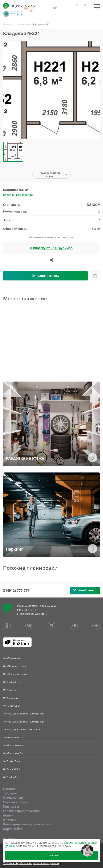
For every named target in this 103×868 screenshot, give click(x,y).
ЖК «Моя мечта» (12, 658)
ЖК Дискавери (11, 698)
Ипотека (10, 820)
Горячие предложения (21, 811)
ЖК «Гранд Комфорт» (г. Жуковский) (23, 729)
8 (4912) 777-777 (24, 6)
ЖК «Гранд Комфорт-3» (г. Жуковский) (24, 714)
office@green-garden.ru (32, 614)
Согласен (52, 855)
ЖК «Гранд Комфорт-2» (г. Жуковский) (24, 722)
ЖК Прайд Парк (12, 761)
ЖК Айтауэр (10, 690)
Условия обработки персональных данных (31, 863)
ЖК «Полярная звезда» (16, 674)
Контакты (11, 807)
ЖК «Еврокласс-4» (13, 745)
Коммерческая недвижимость (28, 824)
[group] (51, 90)
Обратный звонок (85, 590)
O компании (13, 798)
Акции (8, 815)
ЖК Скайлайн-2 (12, 682)
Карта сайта (13, 829)
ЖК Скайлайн (11, 777)
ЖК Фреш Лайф (12, 769)
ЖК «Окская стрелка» (15, 666)
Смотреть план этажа (50, 175)
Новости (10, 789)
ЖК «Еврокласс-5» (13, 753)
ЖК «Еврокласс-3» (13, 738)
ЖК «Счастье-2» (12, 706)
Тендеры (10, 793)
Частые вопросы (16, 802)
